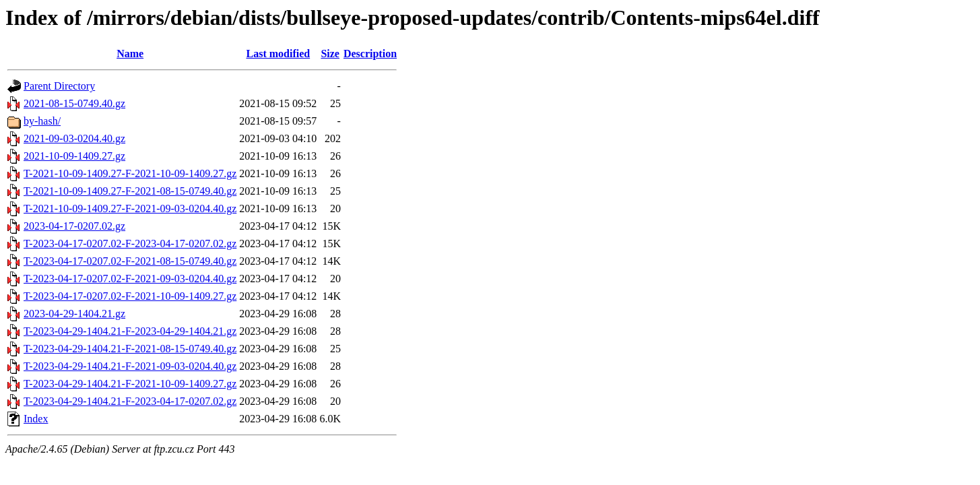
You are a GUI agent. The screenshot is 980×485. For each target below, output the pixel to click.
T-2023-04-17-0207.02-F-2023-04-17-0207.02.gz (130, 244)
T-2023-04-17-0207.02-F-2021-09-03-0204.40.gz (130, 279)
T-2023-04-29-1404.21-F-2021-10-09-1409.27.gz (130, 384)
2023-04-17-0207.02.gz (74, 226)
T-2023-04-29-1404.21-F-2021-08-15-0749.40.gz (130, 349)
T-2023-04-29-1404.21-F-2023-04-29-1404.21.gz (130, 331)
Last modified (278, 54)
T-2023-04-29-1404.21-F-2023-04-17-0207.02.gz (130, 401)
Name (130, 54)
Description (370, 54)
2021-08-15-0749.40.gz (74, 103)
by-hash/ (42, 121)
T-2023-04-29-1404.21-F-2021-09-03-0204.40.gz (130, 366)
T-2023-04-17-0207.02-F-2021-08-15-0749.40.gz (130, 261)
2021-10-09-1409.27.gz (74, 156)
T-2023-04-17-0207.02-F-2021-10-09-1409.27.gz (130, 296)
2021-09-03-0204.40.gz (74, 138)
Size (330, 54)
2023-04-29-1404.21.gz (74, 314)
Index (36, 419)
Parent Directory (59, 86)
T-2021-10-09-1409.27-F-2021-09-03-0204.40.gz (130, 208)
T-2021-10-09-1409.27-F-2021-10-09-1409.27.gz (130, 173)
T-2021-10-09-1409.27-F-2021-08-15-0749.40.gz (130, 191)
